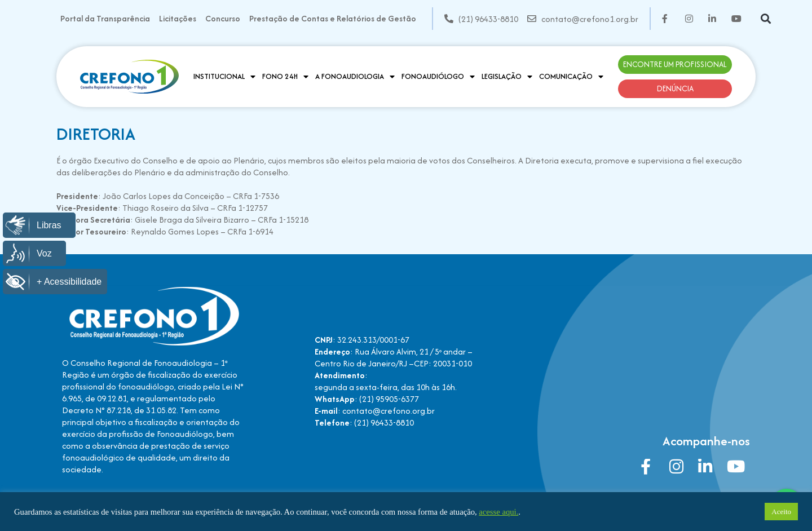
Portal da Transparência (105, 18)
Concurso (223, 18)
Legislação (507, 77)
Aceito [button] (781, 512)
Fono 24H (285, 77)
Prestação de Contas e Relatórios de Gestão (333, 18)
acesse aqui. (498, 512)
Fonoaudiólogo (438, 77)
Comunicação (571, 77)
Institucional (224, 77)
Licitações (178, 18)
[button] (766, 19)
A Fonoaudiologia (355, 77)
